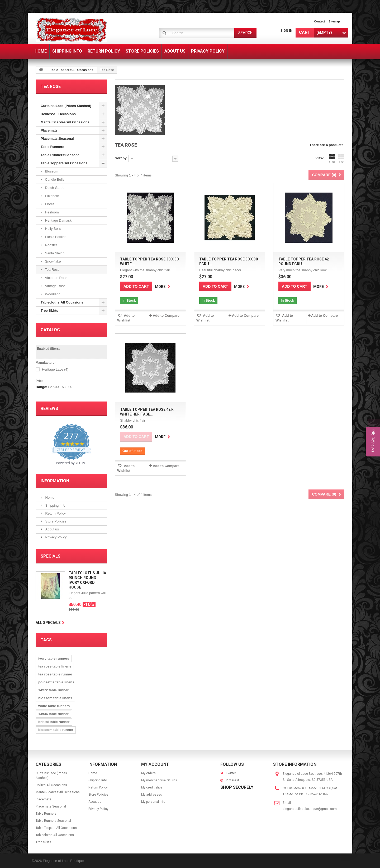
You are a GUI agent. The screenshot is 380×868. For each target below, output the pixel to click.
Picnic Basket (55, 237)
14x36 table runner (53, 714)
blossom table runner (56, 730)
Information (55, 481)
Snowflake (53, 261)
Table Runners (52, 147)
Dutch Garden (55, 188)
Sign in (286, 31)
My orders (148, 773)
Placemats (49, 130)
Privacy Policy (56, 537)
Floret (49, 204)
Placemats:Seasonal (57, 139)
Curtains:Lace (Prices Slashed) (66, 106)
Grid (332, 159)
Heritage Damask (58, 220)
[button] (374, 434)
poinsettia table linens (56, 682)
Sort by (121, 158)
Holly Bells (53, 229)
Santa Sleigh (54, 253)
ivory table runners (54, 658)
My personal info (153, 802)
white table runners (54, 706)
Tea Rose (52, 270)
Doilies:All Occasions (58, 114)
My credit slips (152, 787)
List (341, 159)
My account (155, 764)
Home (49, 498)
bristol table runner (54, 722)
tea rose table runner (55, 674)
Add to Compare (166, 316)
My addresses (152, 795)
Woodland (52, 294)
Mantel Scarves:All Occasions (65, 122)
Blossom (51, 171)
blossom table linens (55, 698)
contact (319, 21)
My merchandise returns (159, 780)
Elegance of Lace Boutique (63, 861)
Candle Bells (54, 179)
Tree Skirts (49, 311)
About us (52, 529)
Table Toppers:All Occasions (72, 70)
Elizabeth (52, 196)
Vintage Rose (55, 286)
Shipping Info (55, 505)
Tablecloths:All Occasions (62, 302)
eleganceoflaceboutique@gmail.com (310, 809)
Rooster (51, 245)
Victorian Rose (56, 278)
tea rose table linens (55, 666)
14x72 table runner (53, 690)
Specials (51, 556)
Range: (41, 387)
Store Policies (55, 521)
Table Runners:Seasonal (61, 155)
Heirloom (51, 212)
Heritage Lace (55, 369)
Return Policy (55, 513)
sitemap (334, 21)
